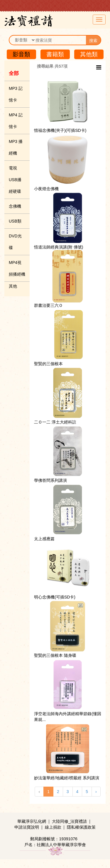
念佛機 (15, 206)
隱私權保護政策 (81, 827)
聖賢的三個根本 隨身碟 (55, 655)
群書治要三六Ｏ (48, 305)
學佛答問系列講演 (50, 480)
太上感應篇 (44, 539)
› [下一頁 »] (96, 792)
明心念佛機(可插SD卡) (55, 597)
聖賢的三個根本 (48, 364)
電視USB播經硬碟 (15, 180)
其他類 (89, 54)
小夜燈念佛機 (46, 189)
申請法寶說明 (27, 827)
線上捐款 (53, 827)
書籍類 (55, 54)
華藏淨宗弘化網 (32, 821)
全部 (14, 73)
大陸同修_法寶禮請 (70, 821)
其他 (13, 286)
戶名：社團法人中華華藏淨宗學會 (55, 845)
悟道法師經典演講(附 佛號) (59, 247)
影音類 (21, 54)
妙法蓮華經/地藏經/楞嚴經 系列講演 (67, 778)
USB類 (15, 221)
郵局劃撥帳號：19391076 (54, 839)
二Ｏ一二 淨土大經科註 (55, 422)
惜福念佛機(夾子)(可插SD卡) (60, 130)
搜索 (93, 41)
